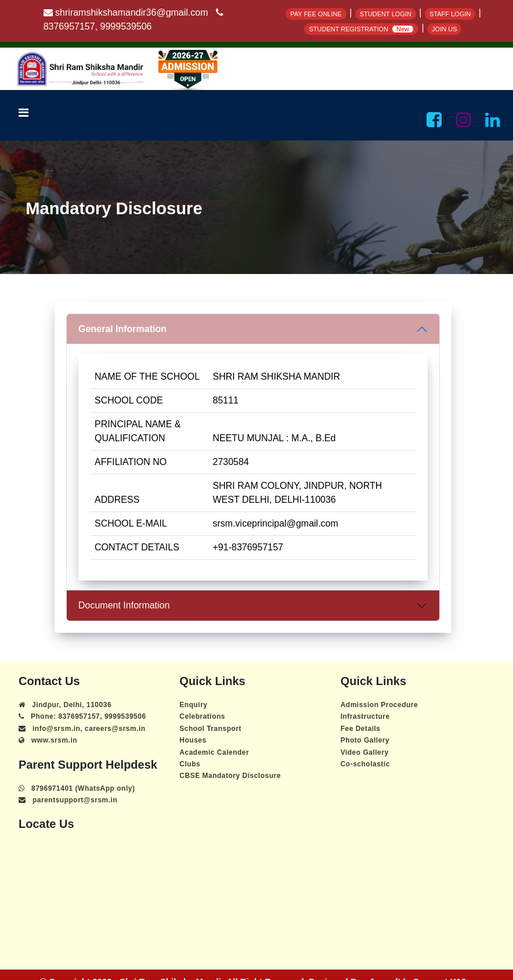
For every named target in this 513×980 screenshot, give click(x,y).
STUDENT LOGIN (386, 14)
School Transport (210, 729)
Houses (193, 740)
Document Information (124, 605)
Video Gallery (365, 752)
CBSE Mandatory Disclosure (230, 776)
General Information (122, 329)
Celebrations (202, 716)
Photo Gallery (365, 740)
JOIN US (444, 29)
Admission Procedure (380, 705)
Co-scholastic (365, 764)
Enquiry (193, 705)
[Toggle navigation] (23, 116)
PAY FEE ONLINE (316, 14)
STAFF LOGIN (450, 14)
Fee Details (361, 729)
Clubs (190, 764)
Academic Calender (214, 752)
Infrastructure (365, 716)
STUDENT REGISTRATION (361, 29)
